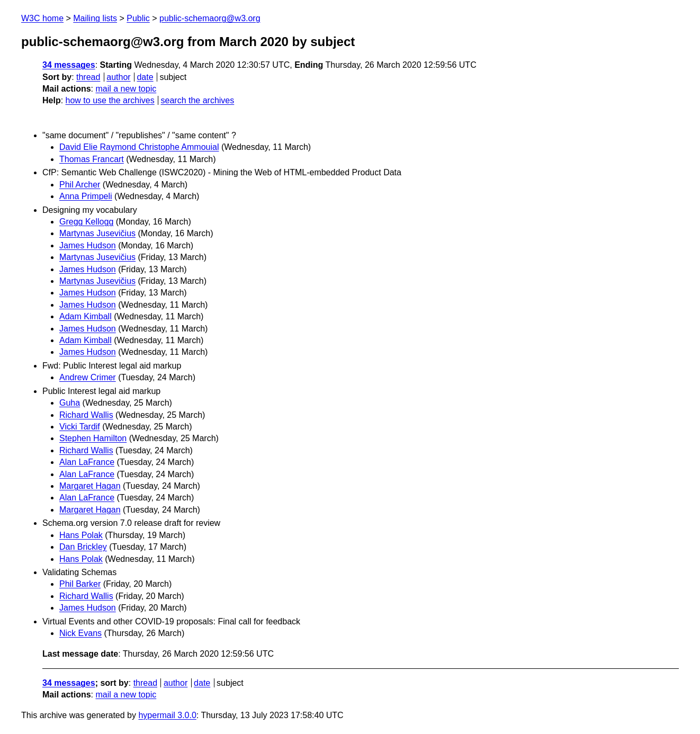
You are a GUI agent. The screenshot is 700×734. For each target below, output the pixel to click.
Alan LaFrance (87, 462)
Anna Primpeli (86, 196)
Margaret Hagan (90, 486)
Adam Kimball (86, 316)
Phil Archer (80, 185)
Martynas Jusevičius (97, 233)
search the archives (198, 100)
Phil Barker (80, 584)
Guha (70, 403)
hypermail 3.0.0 (167, 715)
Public (138, 18)
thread (88, 77)
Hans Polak (81, 535)
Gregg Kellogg (86, 222)
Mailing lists (95, 18)
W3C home (42, 18)
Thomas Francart (92, 159)
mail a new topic (126, 89)
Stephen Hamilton (93, 438)
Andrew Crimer (88, 377)
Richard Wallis (86, 415)
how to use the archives (110, 100)
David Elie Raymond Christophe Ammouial (139, 147)
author (118, 77)
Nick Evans (80, 633)
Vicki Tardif (80, 427)
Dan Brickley (83, 547)
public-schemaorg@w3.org (210, 18)
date (145, 77)
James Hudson (88, 245)
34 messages (69, 65)
